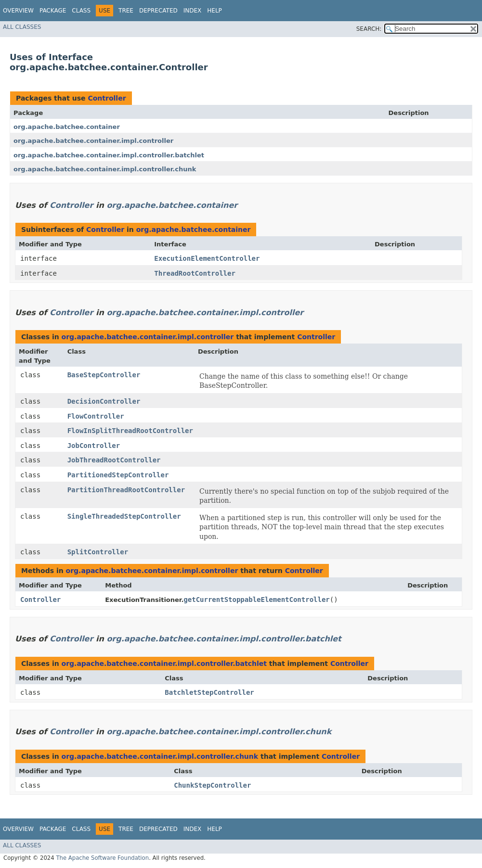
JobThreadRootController (114, 460)
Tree (126, 11)
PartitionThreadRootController (126, 490)
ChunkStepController (212, 785)
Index (193, 11)
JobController (94, 446)
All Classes (22, 27)
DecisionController (104, 401)
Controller (107, 98)
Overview (18, 11)
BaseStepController (104, 375)
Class (81, 11)
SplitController (98, 552)
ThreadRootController (195, 273)
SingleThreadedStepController (124, 516)
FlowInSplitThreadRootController (130, 431)
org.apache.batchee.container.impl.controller (93, 141)
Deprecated (158, 11)
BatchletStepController (209, 692)
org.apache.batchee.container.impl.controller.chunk (105, 169)
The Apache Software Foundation (102, 858)
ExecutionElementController (207, 258)
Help (215, 11)
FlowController (96, 416)
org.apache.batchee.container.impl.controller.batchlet (109, 155)
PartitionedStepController (118, 475)
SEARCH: (369, 29)
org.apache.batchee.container (67, 127)
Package (53, 11)
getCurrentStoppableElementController (256, 600)
